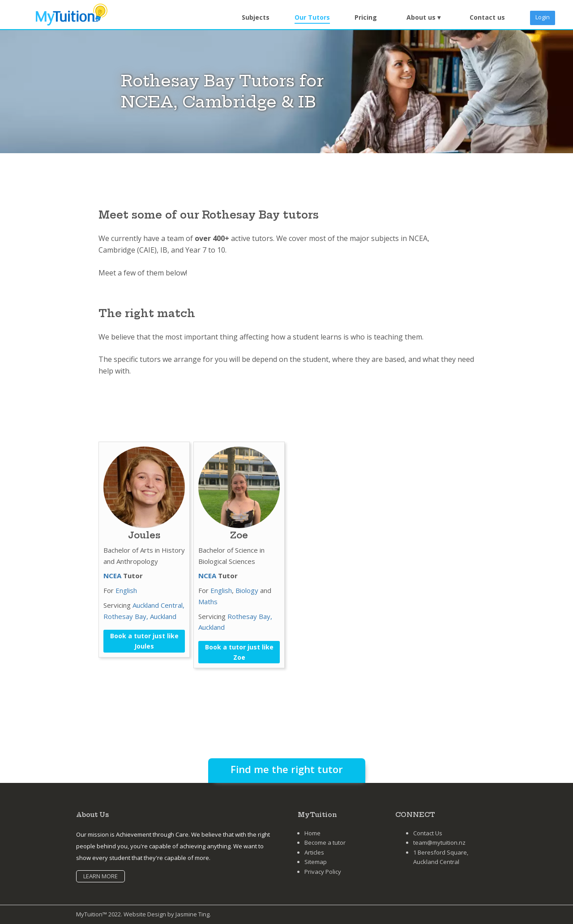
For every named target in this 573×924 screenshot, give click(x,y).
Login (543, 17)
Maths (208, 602)
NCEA (112, 576)
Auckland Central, (158, 605)
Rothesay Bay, (127, 616)
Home (312, 833)
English (126, 590)
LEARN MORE (100, 876)
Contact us (487, 17)
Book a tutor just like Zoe (239, 652)
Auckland (163, 616)
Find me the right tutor (287, 769)
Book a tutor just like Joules (144, 641)
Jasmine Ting (192, 914)
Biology (247, 590)
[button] (423, 18)
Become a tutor (325, 842)
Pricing (366, 17)
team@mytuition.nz (439, 842)
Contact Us (428, 833)
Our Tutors (312, 17)
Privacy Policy (323, 872)
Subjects (256, 17)
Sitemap (316, 862)
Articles (314, 852)
